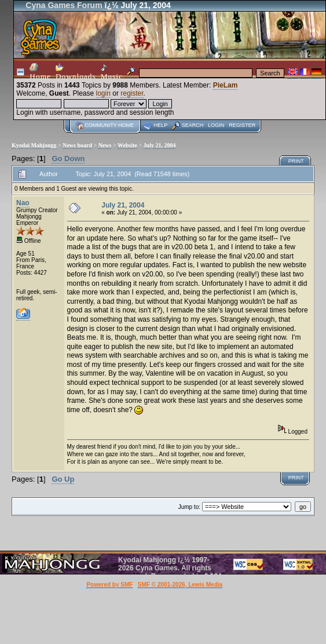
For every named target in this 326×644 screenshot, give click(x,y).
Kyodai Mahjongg (34, 145)
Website (127, 145)
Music (112, 72)
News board (77, 145)
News (105, 145)
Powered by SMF (109, 585)
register (132, 93)
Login (216, 125)
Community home (109, 125)
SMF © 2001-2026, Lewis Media (180, 585)
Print (296, 161)
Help (161, 125)
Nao (23, 203)
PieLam (226, 85)
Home (40, 72)
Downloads (76, 72)
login (103, 93)
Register (242, 125)
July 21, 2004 (160, 145)
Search (193, 125)
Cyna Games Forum (64, 5)
